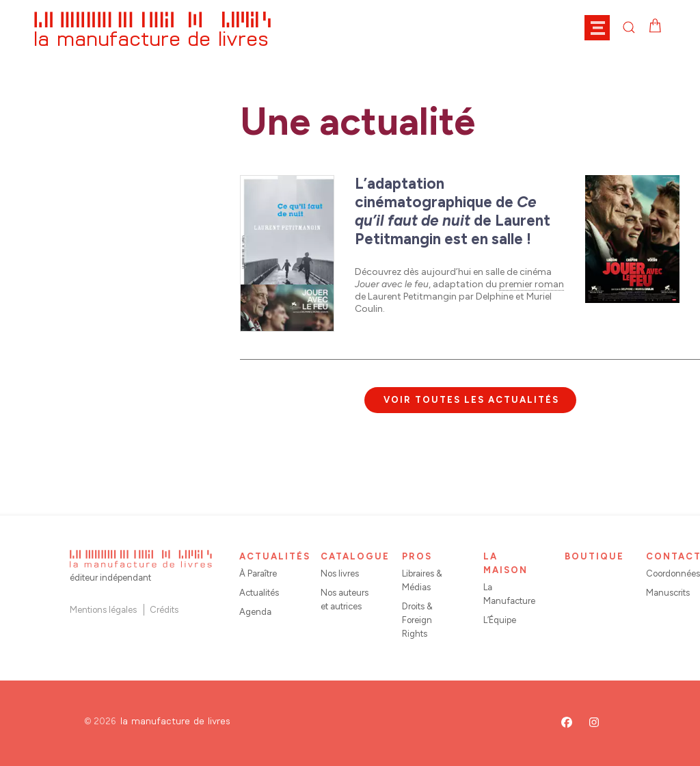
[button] (603, 27)
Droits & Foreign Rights (417, 620)
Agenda (255, 612)
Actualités (259, 593)
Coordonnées (673, 573)
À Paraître (258, 573)
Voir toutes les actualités (471, 400)
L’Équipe (500, 620)
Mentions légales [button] (103, 610)
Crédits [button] (164, 610)
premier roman (531, 284)
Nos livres (340, 573)
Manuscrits (668, 593)
